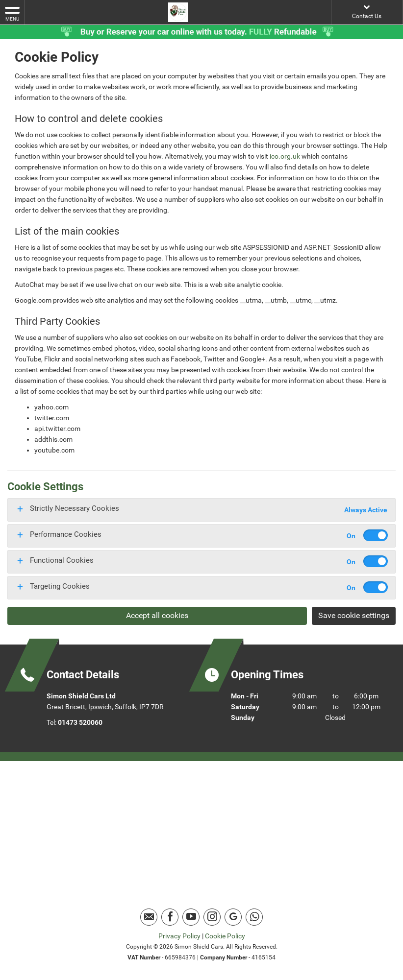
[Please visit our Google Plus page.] (233, 917)
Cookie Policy (225, 936)
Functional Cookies (62, 560)
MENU (12, 13)
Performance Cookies (66, 534)
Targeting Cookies (60, 586)
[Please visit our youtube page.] (191, 917)
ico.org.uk (285, 156)
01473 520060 (80, 722)
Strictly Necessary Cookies (75, 508)
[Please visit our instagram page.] (212, 917)
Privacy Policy (179, 936)
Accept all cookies (157, 615)
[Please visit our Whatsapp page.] (254, 917)
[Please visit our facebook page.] (170, 917)
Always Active (366, 510)
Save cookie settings (354, 615)
